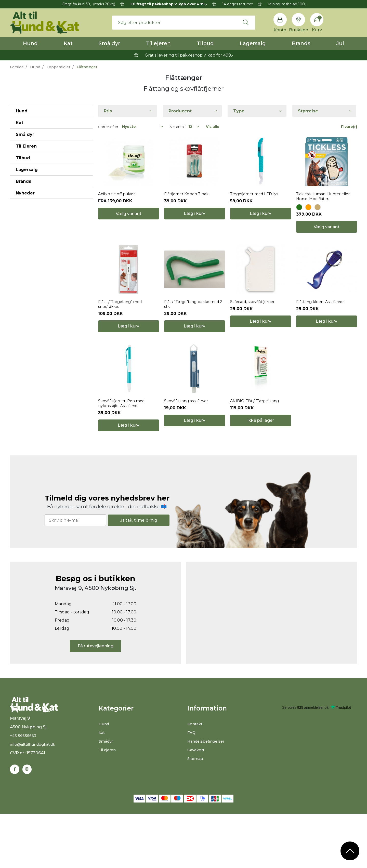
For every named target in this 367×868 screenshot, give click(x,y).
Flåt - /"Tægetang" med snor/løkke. (122, 338)
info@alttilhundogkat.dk (35, 800)
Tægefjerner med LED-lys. (257, 211)
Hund (30, 43)
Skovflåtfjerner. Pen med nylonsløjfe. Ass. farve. (124, 454)
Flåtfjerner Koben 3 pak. (189, 211)
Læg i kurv (194, 244)
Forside (17, 67)
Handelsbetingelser (208, 791)
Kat (68, 43)
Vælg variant (129, 244)
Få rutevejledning (96, 696)
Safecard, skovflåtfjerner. (255, 335)
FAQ (192, 783)
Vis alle (213, 127)
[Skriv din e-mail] (75, 571)
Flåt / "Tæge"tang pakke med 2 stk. (194, 338)
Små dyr (109, 43)
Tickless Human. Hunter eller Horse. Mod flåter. (326, 213)
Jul (340, 43)
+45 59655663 (24, 792)
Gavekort (197, 800)
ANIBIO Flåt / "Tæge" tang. (257, 451)
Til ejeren (158, 43)
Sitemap (196, 809)
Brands (301, 43)
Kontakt (196, 774)
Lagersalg (253, 43)
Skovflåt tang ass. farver (188, 451)
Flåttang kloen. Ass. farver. (323, 335)
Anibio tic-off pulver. (119, 211)
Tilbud (205, 43)
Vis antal (177, 127)
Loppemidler (58, 67)
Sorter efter (108, 127)
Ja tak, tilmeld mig (139, 570)
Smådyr (107, 791)
